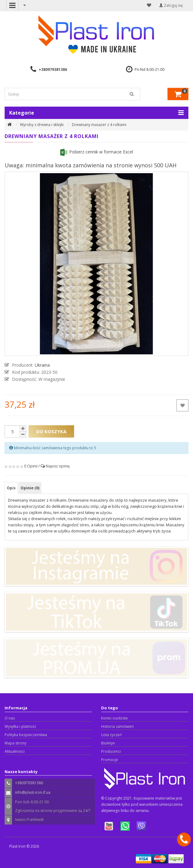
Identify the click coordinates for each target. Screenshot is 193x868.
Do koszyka (51, 431)
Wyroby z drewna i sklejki (42, 125)
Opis (11, 488)
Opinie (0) (30, 488)
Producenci (111, 751)
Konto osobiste (114, 718)
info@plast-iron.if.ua (33, 792)
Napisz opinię (58, 466)
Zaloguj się (171, 5)
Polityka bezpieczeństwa (26, 735)
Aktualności (15, 751)
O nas (10, 718)
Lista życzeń (111, 735)
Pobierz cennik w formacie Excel (97, 152)
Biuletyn (108, 743)
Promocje (110, 760)
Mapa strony (16, 743)
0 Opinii (31, 466)
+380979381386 (53, 69)
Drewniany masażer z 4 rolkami (99, 125)
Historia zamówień (117, 726)
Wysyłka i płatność (20, 726)
